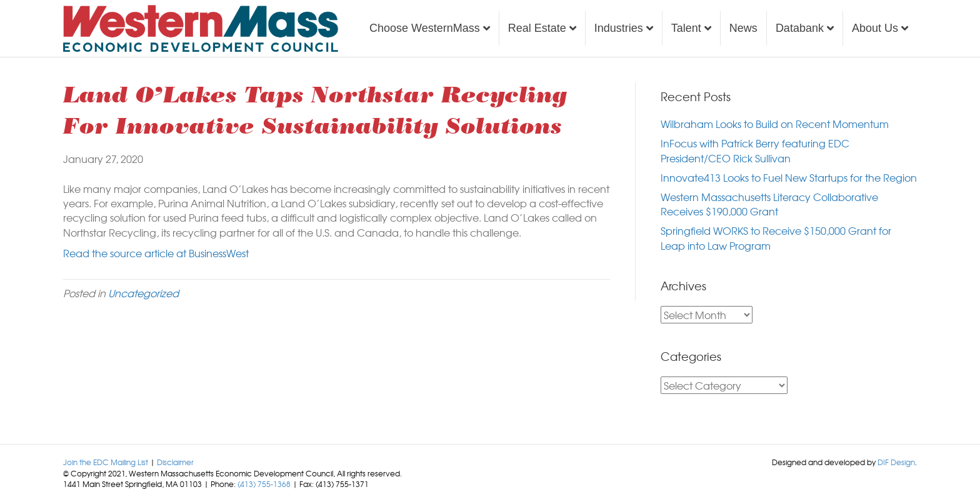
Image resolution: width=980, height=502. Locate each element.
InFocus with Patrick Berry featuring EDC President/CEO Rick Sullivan (755, 150)
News (743, 28)
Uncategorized (143, 293)
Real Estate (537, 28)
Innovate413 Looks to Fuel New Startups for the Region (789, 177)
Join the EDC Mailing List (106, 462)
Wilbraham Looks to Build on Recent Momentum (775, 124)
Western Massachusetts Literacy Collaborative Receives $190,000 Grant (769, 204)
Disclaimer (175, 462)
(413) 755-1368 (264, 484)
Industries (619, 28)
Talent (686, 28)
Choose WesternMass (425, 28)
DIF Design (896, 462)
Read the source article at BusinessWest (156, 253)
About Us (875, 28)
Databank (800, 28)
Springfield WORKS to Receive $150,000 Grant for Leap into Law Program (776, 238)
